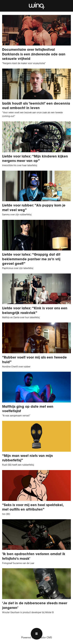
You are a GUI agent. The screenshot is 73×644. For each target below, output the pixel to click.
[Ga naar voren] (36, 6)
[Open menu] (37, 634)
